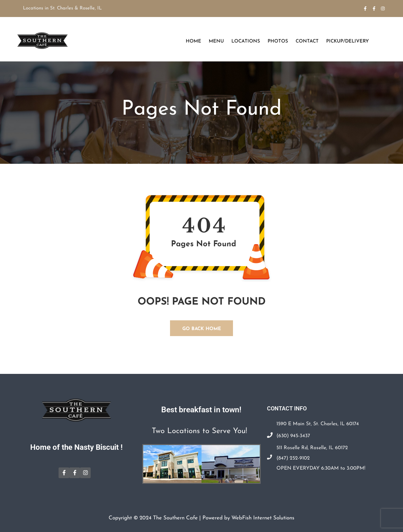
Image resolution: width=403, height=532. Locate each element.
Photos (278, 41)
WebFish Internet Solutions (263, 518)
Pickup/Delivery (347, 41)
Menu (216, 41)
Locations (246, 41)
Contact (307, 41)
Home (193, 41)
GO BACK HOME (202, 329)
